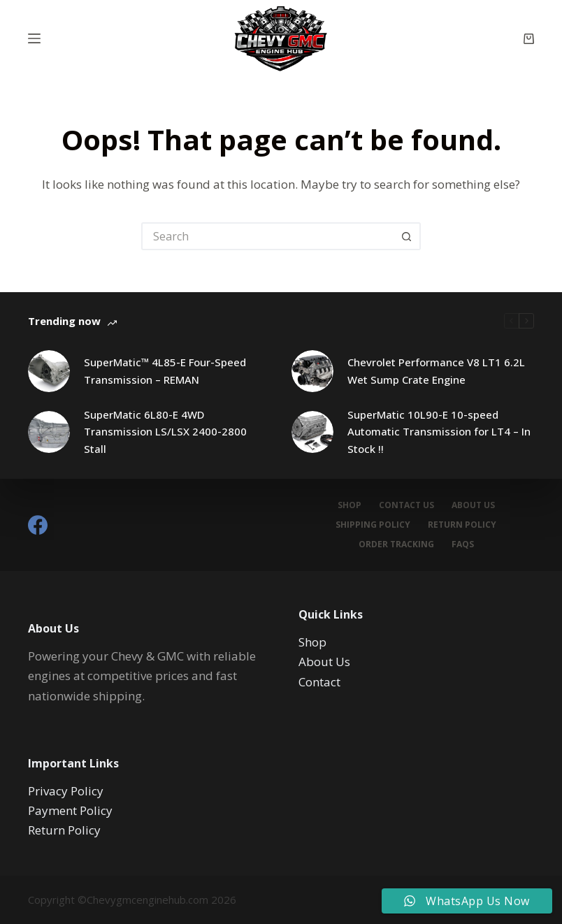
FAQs (463, 544)
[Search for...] (267, 236)
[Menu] (34, 38)
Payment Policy (70, 810)
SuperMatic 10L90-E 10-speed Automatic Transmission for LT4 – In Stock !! (439, 432)
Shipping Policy (373, 525)
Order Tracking (396, 544)
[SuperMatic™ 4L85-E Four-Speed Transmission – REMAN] (49, 371)
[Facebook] (38, 525)
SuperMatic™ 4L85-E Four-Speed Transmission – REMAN (165, 371)
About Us (473, 505)
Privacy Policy (66, 791)
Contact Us (406, 505)
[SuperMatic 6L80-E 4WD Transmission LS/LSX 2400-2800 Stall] (49, 432)
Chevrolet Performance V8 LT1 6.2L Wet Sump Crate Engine (436, 371)
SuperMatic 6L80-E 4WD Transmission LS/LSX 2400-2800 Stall (165, 432)
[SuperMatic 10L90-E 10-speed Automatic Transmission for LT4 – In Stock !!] (312, 432)
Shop (350, 505)
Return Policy (462, 525)
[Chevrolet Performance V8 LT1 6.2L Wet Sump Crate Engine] (312, 371)
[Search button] (407, 236)
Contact (319, 682)
